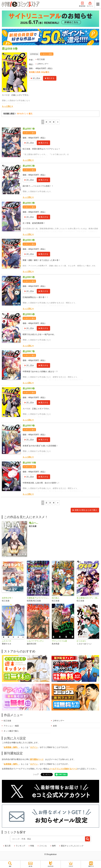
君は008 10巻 (29, 463)
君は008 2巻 (29, 166)
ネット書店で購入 (11, 731)
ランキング (20, 846)
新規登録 (82, 4)
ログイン (90, 4)
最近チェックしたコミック (72, 846)
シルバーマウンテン (35, 641)
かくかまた (81, 641)
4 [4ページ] (54, 122)
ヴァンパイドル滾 (59, 641)
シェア (36, 774)
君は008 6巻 (29, 314)
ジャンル (43, 846)
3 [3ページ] (50, 122)
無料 (54, 846)
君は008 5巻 (29, 277)
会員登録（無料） (11, 747)
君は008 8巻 (29, 388)
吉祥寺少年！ (8, 598)
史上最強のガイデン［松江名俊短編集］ (88, 598)
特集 (32, 846)
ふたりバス (7, 641)
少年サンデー (43, 64)
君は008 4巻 (29, 240)
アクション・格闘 (11, 726)
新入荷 (8, 846)
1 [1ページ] (43, 122)
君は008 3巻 (29, 203)
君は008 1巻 (29, 129)
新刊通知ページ (37, 759)
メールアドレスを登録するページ (63, 769)
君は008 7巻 (29, 351)
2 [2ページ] (46, 122)
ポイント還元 (48, 54)
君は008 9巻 (29, 426)
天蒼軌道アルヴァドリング (38, 598)
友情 (55, 726)
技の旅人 (56, 598)
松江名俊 (41, 59)
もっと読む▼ (8, 106)
